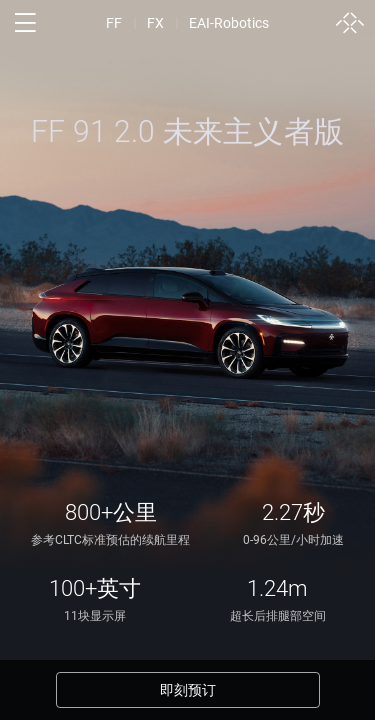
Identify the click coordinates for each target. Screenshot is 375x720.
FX (155, 23)
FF (114, 23)
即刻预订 (188, 690)
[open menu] (25, 23)
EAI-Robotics (229, 23)
